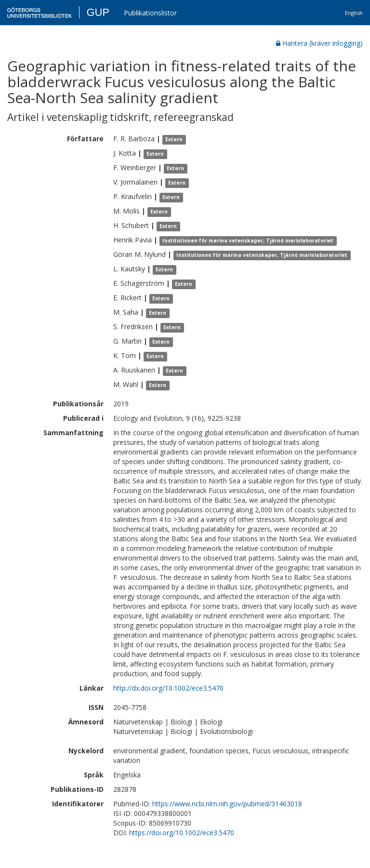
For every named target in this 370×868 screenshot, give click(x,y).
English (354, 13)
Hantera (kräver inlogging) (319, 43)
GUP (98, 12)
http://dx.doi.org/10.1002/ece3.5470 (168, 688)
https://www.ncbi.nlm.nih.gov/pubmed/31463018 (227, 804)
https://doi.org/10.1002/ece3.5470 (182, 833)
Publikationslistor (150, 13)
